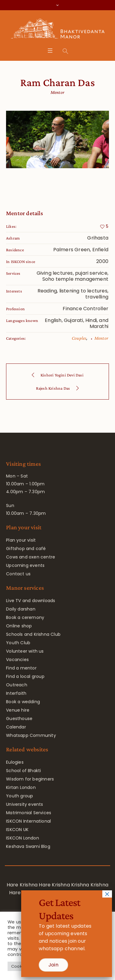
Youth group (20, 796)
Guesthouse (19, 719)
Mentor (101, 338)
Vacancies (17, 660)
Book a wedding (23, 702)
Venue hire (18, 710)
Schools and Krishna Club (33, 634)
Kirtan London (21, 787)
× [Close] (107, 894)
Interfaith (16, 693)
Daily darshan (21, 609)
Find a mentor (21, 668)
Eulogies (15, 762)
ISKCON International (28, 821)
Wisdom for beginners (30, 779)
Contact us (18, 574)
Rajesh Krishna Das (53, 388)
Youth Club (18, 643)
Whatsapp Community (31, 735)
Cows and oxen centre (31, 557)
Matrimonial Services (29, 813)
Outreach (17, 685)
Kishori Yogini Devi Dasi (62, 375)
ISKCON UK (17, 830)
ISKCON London (23, 838)
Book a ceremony (25, 617)
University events (25, 804)
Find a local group (25, 676)
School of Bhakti (23, 771)
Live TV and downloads (31, 601)
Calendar (16, 727)
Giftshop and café (26, 549)
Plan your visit (21, 540)
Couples (79, 338)
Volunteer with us (25, 651)
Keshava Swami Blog (28, 846)
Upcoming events (25, 565)
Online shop (19, 626)
